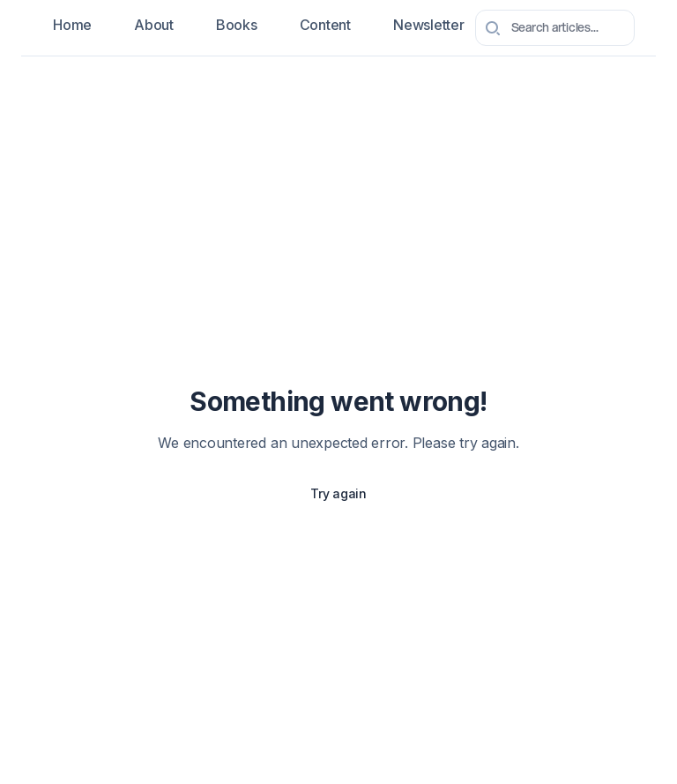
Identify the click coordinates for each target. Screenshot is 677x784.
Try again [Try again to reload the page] (338, 493)
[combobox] (555, 28)
